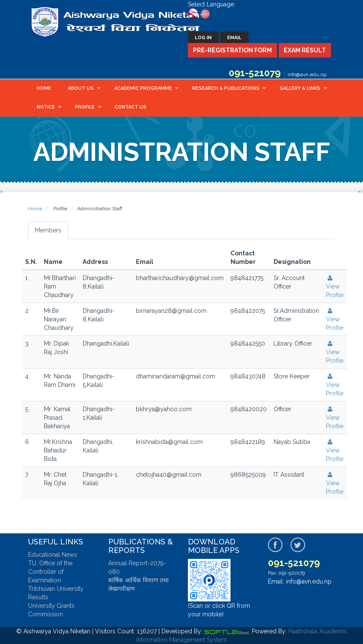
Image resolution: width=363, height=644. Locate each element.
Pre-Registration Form (232, 50)
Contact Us (131, 107)
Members (48, 230)
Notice (46, 107)
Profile (85, 107)
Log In (203, 38)
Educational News (53, 555)
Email (234, 38)
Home (44, 88)
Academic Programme (143, 88)
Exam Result (305, 50)
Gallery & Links (300, 88)
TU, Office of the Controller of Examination (50, 572)
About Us (81, 88)
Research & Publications (226, 88)
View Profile (335, 286)
